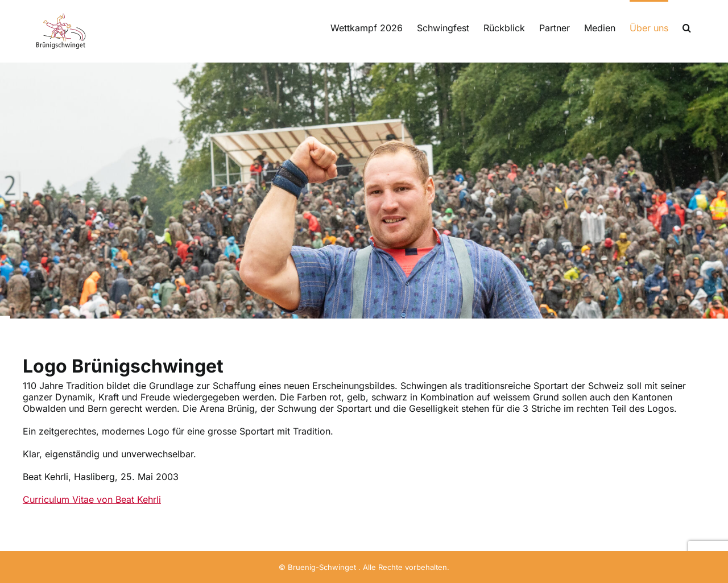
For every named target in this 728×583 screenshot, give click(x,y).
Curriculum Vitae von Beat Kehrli (92, 499)
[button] (687, 27)
